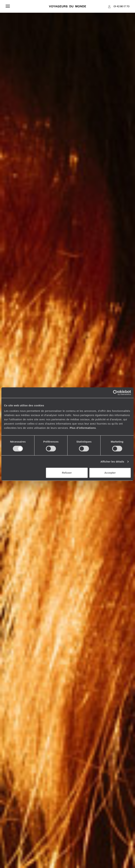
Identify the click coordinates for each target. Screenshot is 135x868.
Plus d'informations (83, 428)
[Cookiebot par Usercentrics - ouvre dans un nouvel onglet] (116, 393)
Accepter (110, 473)
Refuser (67, 473)
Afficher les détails (112, 462)
